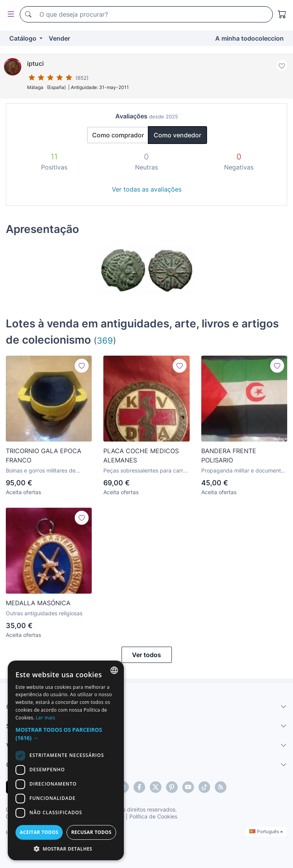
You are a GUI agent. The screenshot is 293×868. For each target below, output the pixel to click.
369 (105, 340)
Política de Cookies (153, 816)
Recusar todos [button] (91, 832)
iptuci (35, 63)
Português (266, 831)
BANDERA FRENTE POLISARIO (229, 455)
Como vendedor (177, 135)
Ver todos (146, 655)
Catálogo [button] (24, 38)
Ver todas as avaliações (147, 189)
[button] (66, 734)
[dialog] (66, 760)
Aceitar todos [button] (39, 832)
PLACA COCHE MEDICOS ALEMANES (141, 455)
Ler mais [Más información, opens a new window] (46, 718)
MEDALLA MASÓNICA (38, 603)
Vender (59, 38)
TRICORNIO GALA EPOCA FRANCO (44, 455)
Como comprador (118, 135)
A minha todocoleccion (249, 38)
